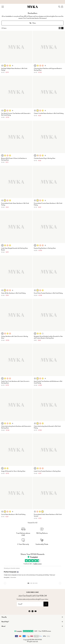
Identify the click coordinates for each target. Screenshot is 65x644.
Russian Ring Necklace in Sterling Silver (45, 248)
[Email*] (30, 604)
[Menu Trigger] (3, 7)
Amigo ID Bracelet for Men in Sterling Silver (13, 471)
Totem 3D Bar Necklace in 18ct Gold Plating (13, 293)
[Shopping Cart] (62, 7)
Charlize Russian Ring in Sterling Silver (45, 158)
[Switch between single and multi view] (61, 28)
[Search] (59, 7)
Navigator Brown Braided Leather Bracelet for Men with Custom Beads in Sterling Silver (48, 337)
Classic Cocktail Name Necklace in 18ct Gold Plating (49, 113)
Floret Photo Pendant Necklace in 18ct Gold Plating (48, 293)
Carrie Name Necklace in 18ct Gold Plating (13, 514)
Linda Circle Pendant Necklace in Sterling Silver (47, 471)
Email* (20, 604)
